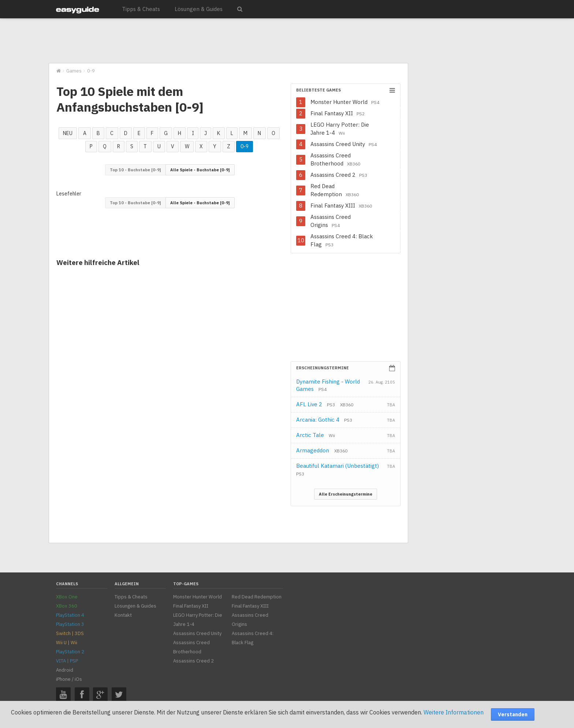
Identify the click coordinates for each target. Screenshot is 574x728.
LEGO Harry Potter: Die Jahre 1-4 (340, 129)
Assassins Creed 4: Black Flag (342, 240)
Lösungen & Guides (199, 9)
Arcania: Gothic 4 (324, 420)
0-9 (245, 146)
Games (74, 71)
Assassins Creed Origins (331, 221)
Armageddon (322, 450)
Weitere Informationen (454, 712)
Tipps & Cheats (141, 9)
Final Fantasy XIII (341, 206)
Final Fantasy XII (338, 113)
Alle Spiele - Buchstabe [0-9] (200, 170)
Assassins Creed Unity (344, 144)
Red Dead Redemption (335, 190)
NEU (68, 133)
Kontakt (123, 615)
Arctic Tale (316, 435)
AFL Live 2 (316, 404)
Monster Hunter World (345, 102)
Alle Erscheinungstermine (346, 494)
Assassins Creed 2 (339, 175)
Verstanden (513, 714)
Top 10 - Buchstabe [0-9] (135, 170)
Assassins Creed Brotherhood (335, 159)
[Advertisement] (228, 41)
